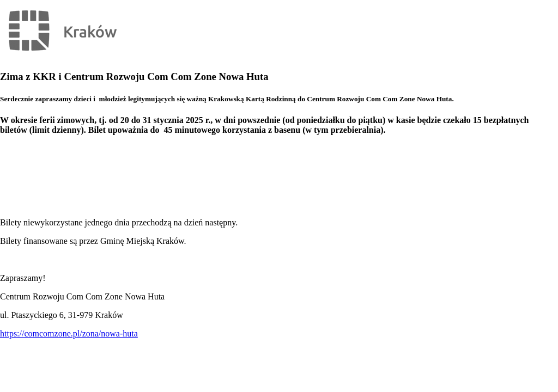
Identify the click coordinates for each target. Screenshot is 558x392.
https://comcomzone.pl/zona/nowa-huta (69, 333)
